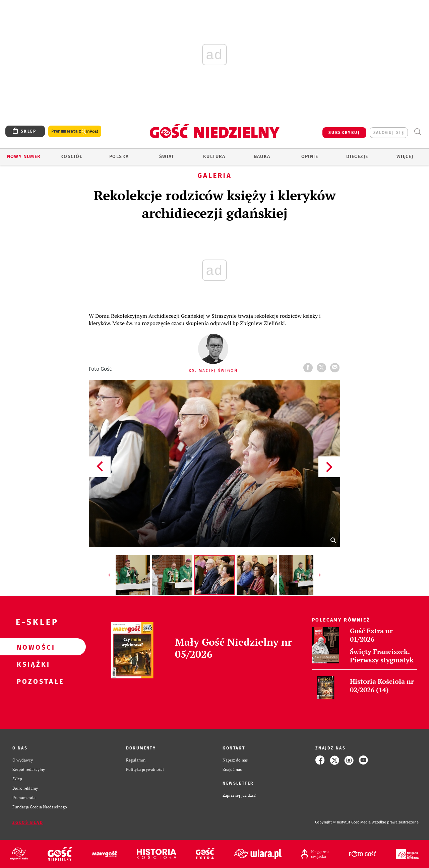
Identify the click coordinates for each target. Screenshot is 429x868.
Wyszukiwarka (417, 132)
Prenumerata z (75, 131)
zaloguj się (389, 133)
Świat (167, 157)
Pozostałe (32, 681)
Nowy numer (24, 157)
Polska (119, 157)
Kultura (214, 157)
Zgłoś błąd (28, 822)
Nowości (32, 647)
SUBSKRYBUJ (344, 133)
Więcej (405, 157)
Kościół (72, 157)
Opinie (310, 157)
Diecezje (357, 157)
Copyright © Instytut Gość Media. (343, 822)
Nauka (262, 157)
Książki (32, 664)
